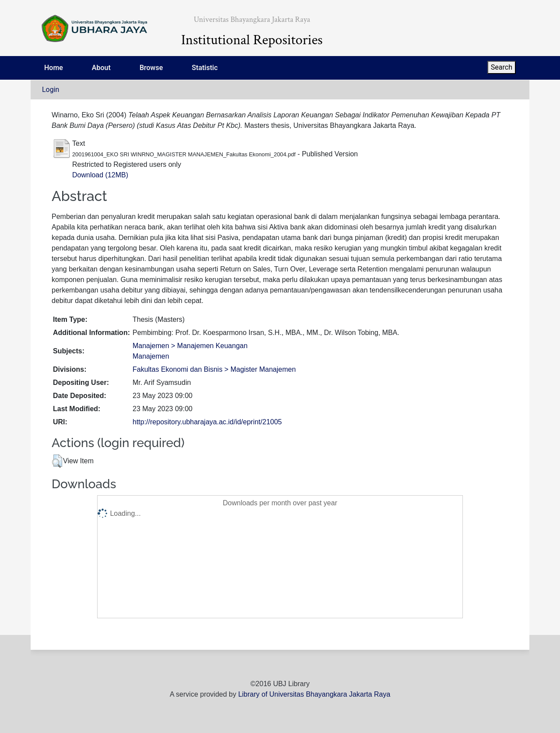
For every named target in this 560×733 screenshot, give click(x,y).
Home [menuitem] (54, 68)
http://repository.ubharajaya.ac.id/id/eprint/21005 (207, 422)
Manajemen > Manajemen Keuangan (190, 346)
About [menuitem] (101, 68)
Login (51, 90)
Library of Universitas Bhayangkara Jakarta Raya (314, 694)
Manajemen (151, 356)
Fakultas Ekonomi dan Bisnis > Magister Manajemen (214, 369)
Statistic (205, 68)
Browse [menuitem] (151, 68)
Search (502, 67)
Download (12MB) (100, 175)
